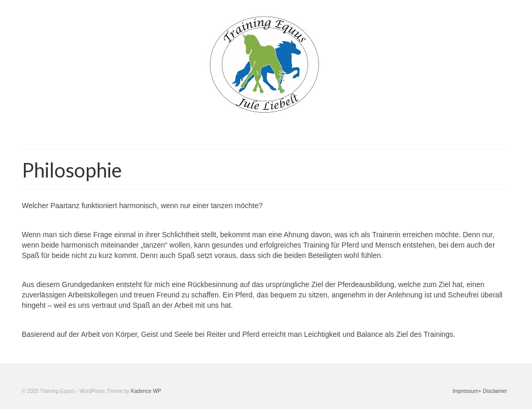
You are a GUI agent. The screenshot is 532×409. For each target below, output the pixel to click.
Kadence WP (146, 391)
